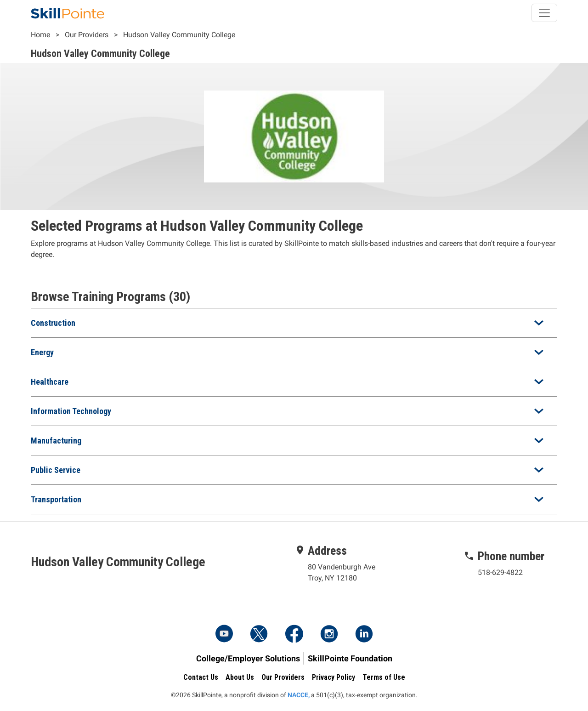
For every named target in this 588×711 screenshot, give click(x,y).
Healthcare (50, 382)
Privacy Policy (334, 677)
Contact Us (201, 677)
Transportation (56, 499)
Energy (42, 352)
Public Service (56, 470)
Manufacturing (56, 441)
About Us (240, 677)
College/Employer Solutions (248, 658)
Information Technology (71, 411)
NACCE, (299, 695)
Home (40, 35)
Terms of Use (384, 677)
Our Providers (87, 35)
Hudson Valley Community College (179, 35)
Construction (53, 323)
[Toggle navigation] (544, 13)
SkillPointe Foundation (350, 658)
